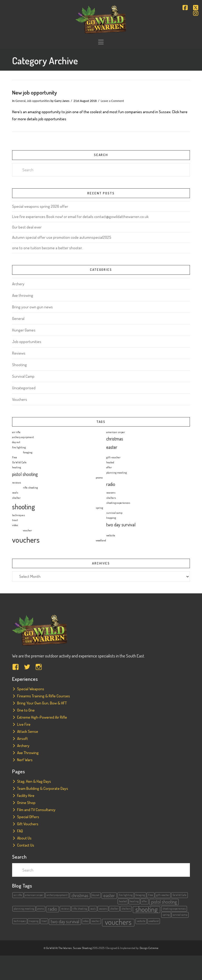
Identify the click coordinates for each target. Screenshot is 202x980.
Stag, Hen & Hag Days (34, 781)
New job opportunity (35, 92)
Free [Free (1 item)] (15, 457)
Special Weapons (31, 689)
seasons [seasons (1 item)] (111, 492)
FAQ (20, 831)
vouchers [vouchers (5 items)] (26, 540)
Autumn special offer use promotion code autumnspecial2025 (62, 237)
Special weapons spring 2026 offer (40, 206)
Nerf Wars (25, 760)
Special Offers (28, 817)
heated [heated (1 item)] (110, 462)
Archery (18, 284)
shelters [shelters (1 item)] (111, 498)
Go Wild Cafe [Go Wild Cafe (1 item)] (19, 462)
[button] (101, 42)
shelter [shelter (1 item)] (16, 498)
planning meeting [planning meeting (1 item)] (117, 473)
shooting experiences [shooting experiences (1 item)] (118, 503)
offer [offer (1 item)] (109, 467)
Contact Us (26, 845)
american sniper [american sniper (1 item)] (116, 432)
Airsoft (22, 738)
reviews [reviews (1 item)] (17, 483)
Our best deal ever (27, 227)
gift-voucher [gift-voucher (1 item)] (113, 457)
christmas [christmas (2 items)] (115, 439)
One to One (26, 710)
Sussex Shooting (82, 948)
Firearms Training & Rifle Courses (44, 696)
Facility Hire (26, 795)
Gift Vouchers (28, 824)
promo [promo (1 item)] (99, 478)
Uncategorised (24, 388)
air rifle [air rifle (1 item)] (16, 432)
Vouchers (20, 399)
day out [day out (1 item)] (16, 442)
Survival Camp (23, 376)
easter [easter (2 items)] (112, 447)
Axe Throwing (28, 753)
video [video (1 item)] (15, 525)
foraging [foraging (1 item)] (28, 452)
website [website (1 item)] (111, 535)
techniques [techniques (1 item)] (19, 515)
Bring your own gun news (32, 307)
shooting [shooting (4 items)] (24, 507)
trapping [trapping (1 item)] (111, 518)
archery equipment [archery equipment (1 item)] (23, 437)
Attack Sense (28, 731)
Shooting (19, 365)
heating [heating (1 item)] (17, 467)
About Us (24, 838)
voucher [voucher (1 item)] (27, 530)
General (20, 101)
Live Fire (24, 724)
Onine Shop (26, 803)
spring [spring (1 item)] (99, 508)
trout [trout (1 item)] (15, 520)
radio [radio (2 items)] (111, 484)
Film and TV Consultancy (36, 810)
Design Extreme (149, 948)
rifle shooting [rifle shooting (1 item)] (30, 488)
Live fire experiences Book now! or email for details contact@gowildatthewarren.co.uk (80, 217)
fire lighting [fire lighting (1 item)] (19, 447)
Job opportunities (38, 101)
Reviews (19, 353)
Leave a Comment (112, 101)
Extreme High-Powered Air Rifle (42, 717)
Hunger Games (24, 330)
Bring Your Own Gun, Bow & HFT (42, 703)
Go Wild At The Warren (59, 948)
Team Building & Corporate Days (43, 788)
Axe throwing (23, 295)
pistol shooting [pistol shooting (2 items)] (25, 474)
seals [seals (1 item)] (15, 492)
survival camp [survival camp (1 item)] (114, 513)
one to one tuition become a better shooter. (47, 248)
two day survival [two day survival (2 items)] (121, 525)
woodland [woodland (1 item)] (101, 540)
